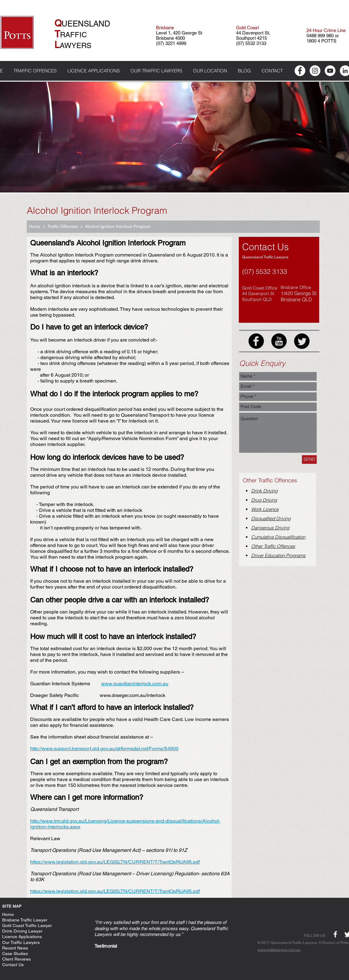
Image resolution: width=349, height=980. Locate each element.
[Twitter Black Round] (302, 341)
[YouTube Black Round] (279, 341)
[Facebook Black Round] (256, 341)
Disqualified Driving (271, 518)
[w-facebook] (335, 934)
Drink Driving (264, 491)
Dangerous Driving (270, 528)
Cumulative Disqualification (278, 537)
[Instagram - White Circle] (315, 71)
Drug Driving (264, 500)
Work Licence (265, 509)
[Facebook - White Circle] (300, 71)
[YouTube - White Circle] (330, 71)
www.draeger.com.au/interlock (132, 695)
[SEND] (309, 460)
